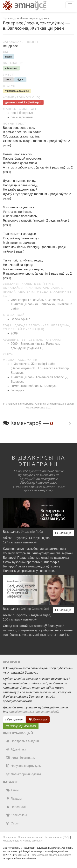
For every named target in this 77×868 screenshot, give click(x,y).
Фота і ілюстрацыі (21, 758)
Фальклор (10, 18)
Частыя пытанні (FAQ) (57, 837)
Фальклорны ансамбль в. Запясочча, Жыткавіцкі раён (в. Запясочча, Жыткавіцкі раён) (42, 304)
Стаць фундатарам (21, 726)
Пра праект (14, 719)
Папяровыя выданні (23, 741)
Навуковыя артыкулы (24, 766)
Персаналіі (16, 807)
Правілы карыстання (30, 837)
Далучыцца (38, 719)
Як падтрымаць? (32, 841)
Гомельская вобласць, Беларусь (34, 386)
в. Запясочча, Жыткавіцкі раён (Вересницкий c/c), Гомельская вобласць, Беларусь (40, 368)
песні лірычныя (22, 117)
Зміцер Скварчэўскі (35, 609)
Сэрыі (13, 823)
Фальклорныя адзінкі (23, 774)
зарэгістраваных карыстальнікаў (34, 712)
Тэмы (12, 790)
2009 (14, 333)
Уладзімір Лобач (33, 532)
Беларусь (17, 390)
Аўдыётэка (16, 749)
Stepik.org (27, 483)
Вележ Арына (21, 319)
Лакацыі (14, 799)
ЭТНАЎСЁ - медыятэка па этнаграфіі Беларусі (45, 855)
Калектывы (16, 815)
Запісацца (63, 533)
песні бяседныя (22, 113)
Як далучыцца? (12, 841)
